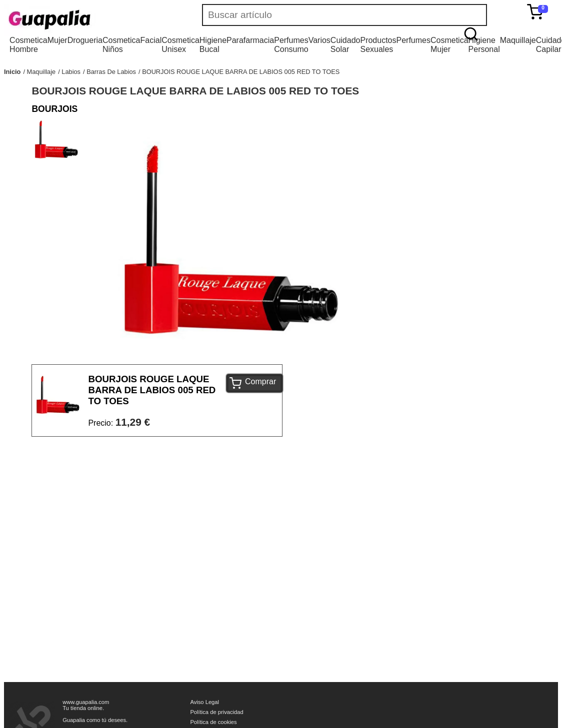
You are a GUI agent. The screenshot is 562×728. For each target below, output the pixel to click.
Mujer (57, 40)
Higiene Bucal (213, 45)
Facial (151, 40)
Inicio (12, 72)
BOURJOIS (54, 109)
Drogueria (85, 40)
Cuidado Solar (345, 45)
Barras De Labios (111, 72)
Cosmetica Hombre (28, 45)
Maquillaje (518, 40)
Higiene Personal (484, 45)
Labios (71, 72)
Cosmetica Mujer (449, 45)
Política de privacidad (216, 712)
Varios (319, 40)
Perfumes (413, 40)
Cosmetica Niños (121, 45)
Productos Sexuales (378, 45)
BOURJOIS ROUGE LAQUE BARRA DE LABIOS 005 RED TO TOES (241, 72)
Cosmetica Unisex (180, 45)
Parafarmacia (250, 40)
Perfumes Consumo (291, 45)
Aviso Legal (204, 702)
